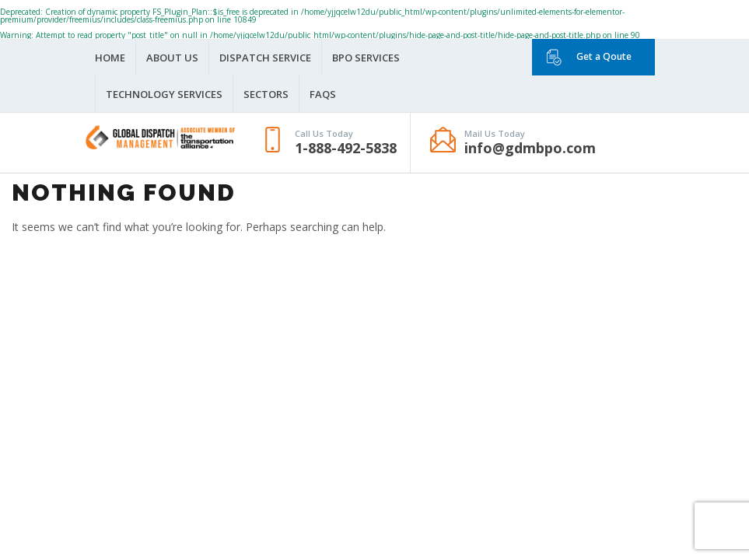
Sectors (266, 94)
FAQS (323, 94)
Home (110, 58)
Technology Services (164, 94)
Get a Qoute (604, 56)
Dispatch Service (265, 58)
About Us (172, 58)
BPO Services (366, 58)
